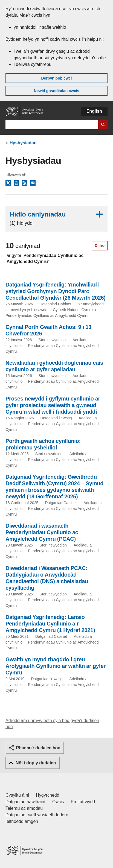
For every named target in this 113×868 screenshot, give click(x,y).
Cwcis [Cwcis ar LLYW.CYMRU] (58, 802)
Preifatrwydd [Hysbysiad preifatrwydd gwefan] (83, 802)
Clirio (100, 246)
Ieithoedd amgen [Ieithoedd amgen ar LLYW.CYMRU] (22, 821)
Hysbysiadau (23, 143)
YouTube (16, 183)
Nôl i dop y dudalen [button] (36, 763)
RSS (25, 183)
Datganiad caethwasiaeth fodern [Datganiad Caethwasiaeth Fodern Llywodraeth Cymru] (37, 815)
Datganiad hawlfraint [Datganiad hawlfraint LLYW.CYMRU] (25, 802)
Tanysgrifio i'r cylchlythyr (33, 183)
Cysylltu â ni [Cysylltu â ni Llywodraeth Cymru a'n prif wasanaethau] (17, 795)
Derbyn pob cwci (56, 78)
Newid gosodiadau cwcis (57, 91)
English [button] (94, 111)
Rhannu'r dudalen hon (38, 748)
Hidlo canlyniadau (57, 218)
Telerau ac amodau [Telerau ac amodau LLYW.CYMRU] (24, 808)
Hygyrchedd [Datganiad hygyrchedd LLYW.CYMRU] (47, 795)
